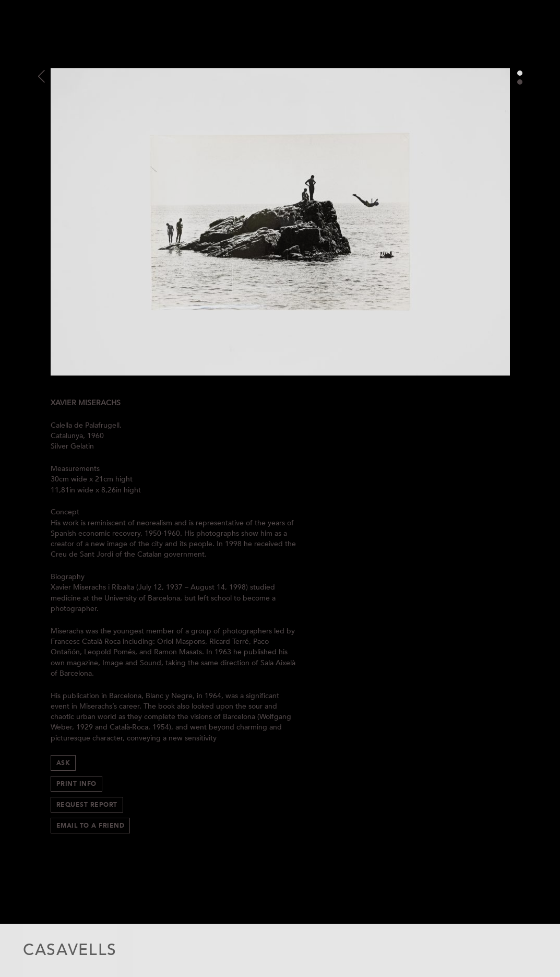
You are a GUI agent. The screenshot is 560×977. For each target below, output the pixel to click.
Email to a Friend (91, 826)
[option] (280, 222)
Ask (63, 763)
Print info (76, 784)
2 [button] (520, 82)
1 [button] (520, 73)
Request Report (87, 805)
